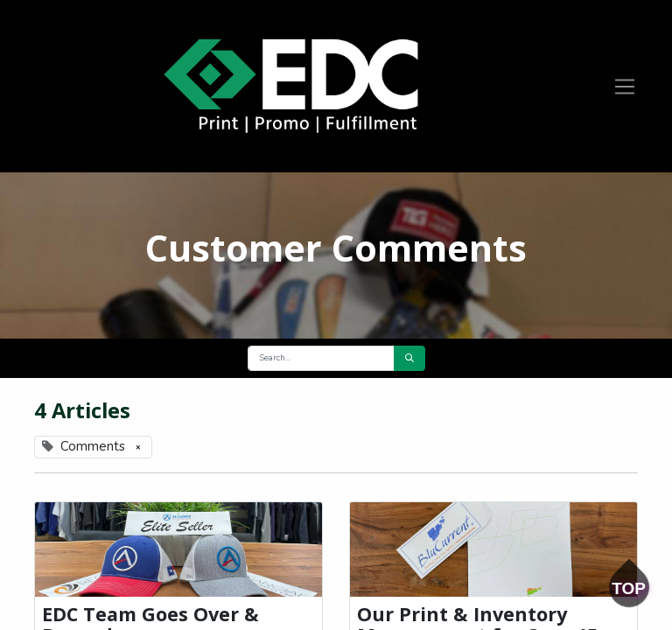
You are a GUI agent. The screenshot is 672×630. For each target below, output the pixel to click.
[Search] (409, 358)
